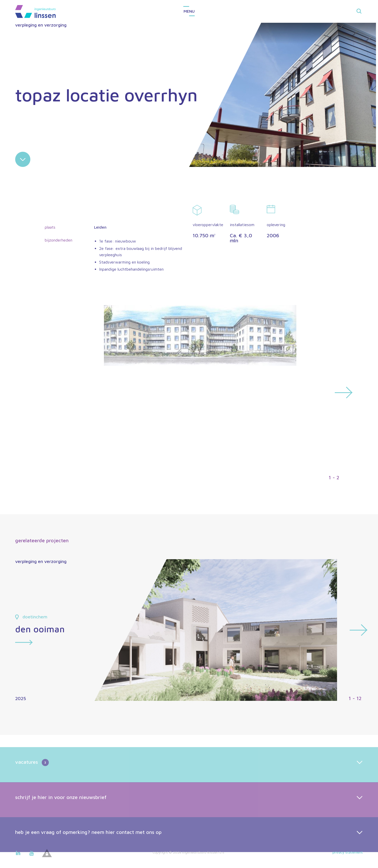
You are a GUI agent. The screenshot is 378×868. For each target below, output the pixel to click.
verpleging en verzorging (41, 25)
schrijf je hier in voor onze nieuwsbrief (61, 818)
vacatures (32, 783)
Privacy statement (348, 852)
